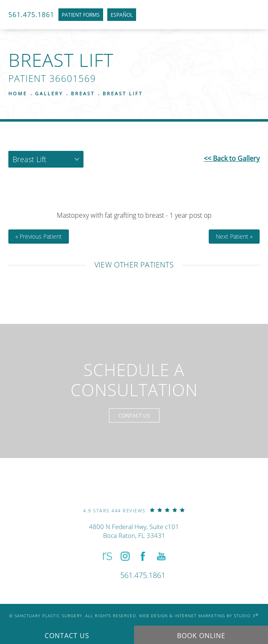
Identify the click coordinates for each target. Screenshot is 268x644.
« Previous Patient (39, 237)
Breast (83, 93)
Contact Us (134, 415)
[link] (134, 510)
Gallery (49, 93)
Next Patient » (234, 237)
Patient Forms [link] (81, 15)
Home (18, 93)
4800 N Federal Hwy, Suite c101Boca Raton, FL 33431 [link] (134, 531)
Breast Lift (123, 93)
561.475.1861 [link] (31, 14)
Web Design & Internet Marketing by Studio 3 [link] (199, 616)
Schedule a (134, 380)
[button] (107, 556)
